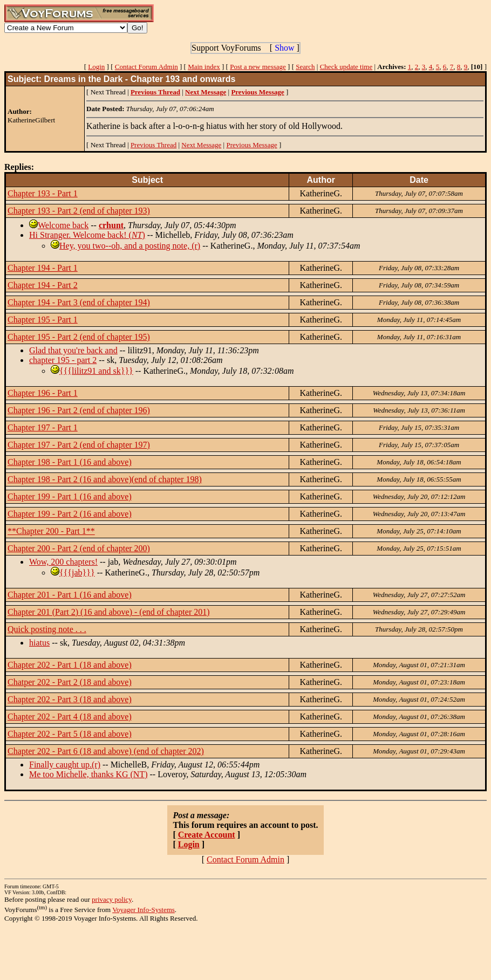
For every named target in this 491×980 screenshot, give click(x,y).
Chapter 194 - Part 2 (43, 285)
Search (305, 67)
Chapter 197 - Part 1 (43, 427)
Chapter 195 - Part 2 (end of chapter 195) (79, 337)
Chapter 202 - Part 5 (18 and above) (70, 734)
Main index (204, 67)
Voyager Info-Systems (144, 910)
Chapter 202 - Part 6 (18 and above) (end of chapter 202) (106, 751)
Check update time (346, 67)
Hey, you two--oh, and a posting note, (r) (130, 246)
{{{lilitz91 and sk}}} (96, 371)
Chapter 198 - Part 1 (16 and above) (70, 462)
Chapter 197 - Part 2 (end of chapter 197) (79, 445)
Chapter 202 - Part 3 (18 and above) (70, 699)
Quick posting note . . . (47, 629)
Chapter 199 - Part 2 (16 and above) (70, 514)
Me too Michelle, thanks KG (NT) (88, 774)
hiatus (39, 643)
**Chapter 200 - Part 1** (51, 531)
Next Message (201, 145)
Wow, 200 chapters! (63, 562)
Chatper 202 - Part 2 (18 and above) (70, 682)
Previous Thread (154, 145)
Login (96, 67)
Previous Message (251, 145)
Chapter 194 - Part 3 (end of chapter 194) (79, 302)
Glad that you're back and (73, 350)
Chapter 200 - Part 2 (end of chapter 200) (79, 548)
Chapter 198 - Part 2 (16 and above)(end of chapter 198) (105, 479)
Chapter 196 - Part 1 (43, 393)
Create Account (207, 835)
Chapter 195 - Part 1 (43, 320)
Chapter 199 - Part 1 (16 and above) (70, 496)
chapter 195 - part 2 (63, 360)
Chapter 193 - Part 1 (43, 193)
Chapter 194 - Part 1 (43, 268)
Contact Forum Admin (146, 67)
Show (284, 48)
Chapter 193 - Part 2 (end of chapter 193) (79, 211)
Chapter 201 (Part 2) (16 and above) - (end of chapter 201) (109, 612)
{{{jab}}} (77, 573)
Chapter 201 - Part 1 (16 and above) (70, 595)
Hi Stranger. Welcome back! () (87, 235)
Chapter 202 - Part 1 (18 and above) (70, 665)
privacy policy (112, 899)
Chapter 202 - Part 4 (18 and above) (70, 717)
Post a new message (258, 67)
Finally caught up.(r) (65, 765)
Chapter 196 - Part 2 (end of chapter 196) (79, 410)
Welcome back (63, 225)
